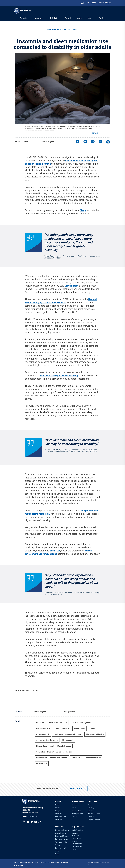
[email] (100, 142)
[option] (30, 817)
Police (74, 849)
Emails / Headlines (77, 830)
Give (88, 3)
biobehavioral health (95, 734)
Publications (79, 728)
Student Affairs (76, 811)
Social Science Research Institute (86, 758)
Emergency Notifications (76, 834)
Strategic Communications (77, 842)
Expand (95, 133)
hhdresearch (68, 740)
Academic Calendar (94, 814)
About (101, 18)
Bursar (74, 808)
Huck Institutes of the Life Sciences (52, 758)
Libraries (91, 811)
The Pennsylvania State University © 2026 (98, 863)
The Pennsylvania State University (24, 862)
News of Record (63, 728)
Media (57, 854)
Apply (94, 3)
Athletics (80, 18)
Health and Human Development (62, 30)
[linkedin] (93, 142)
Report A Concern (104, 3)
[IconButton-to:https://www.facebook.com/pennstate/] (28, 822)
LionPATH (91, 817)
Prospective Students (62, 830)
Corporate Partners (94, 820)
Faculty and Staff (44, 728)
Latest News (42, 764)
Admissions (39, 18)
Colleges (58, 811)
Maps (90, 805)
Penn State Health (61, 817)
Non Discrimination (54, 862)
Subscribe (76, 789)
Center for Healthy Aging (47, 740)
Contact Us (59, 820)
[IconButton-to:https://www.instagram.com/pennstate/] (24, 822)
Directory (91, 808)
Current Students (60, 833)
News (90, 18)
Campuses (58, 814)
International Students (62, 836)
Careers (58, 808)
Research (68, 18)
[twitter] (85, 142)
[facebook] (78, 142)
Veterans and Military (62, 842)
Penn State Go (76, 838)
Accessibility (65, 862)
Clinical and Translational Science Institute (55, 752)
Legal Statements (19, 865)
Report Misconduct (78, 846)
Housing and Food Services (77, 815)
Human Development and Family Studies (54, 746)
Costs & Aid (54, 18)
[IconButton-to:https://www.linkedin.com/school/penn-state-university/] (32, 822)
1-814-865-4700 (32, 817)
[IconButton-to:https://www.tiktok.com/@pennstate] (40, 822)
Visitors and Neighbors (81, 723)
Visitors (58, 845)
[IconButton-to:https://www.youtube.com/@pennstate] (36, 822)
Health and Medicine (58, 723)
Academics (24, 18)
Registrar (74, 805)
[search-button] (83, 3)
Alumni (92, 728)
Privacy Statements (41, 862)
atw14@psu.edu (70, 712)
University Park (43, 734)
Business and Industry (62, 839)
